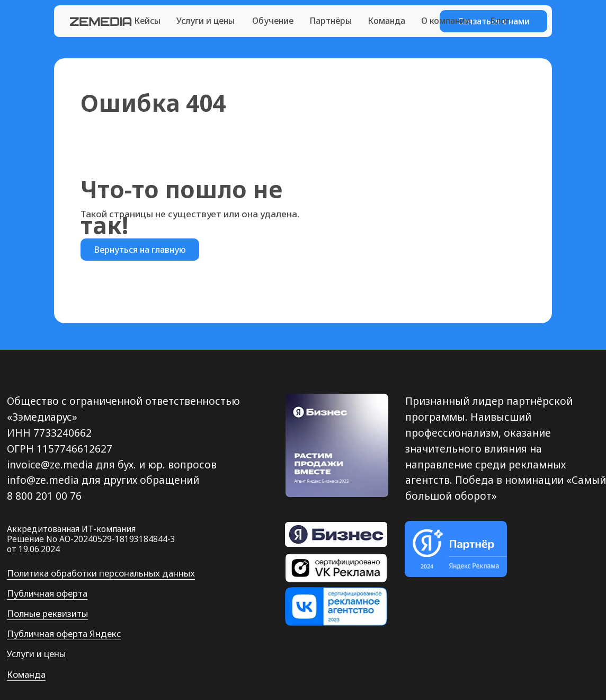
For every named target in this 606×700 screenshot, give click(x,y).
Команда (386, 21)
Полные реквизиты (47, 613)
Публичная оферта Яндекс (64, 633)
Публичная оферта (47, 593)
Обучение (273, 21)
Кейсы (147, 21)
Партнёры (331, 21)
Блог (500, 21)
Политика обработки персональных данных (101, 573)
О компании (446, 21)
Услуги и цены (206, 21)
